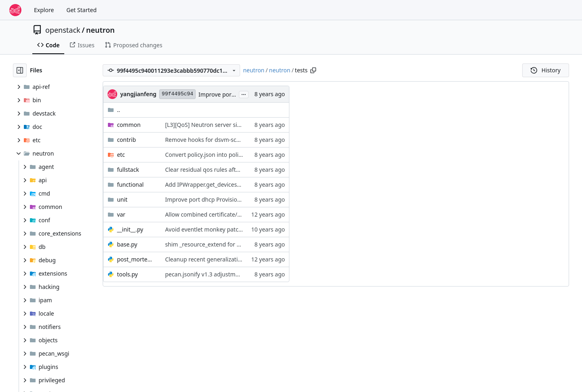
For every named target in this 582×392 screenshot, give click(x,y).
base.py (127, 244)
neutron (100, 30)
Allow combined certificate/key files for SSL (221, 214)
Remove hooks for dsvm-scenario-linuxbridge (225, 140)
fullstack (128, 170)
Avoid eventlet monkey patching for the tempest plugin (238, 229)
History (546, 70)
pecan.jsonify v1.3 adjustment (205, 274)
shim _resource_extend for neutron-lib (215, 244)
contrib (126, 140)
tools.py (127, 274)
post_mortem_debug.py (137, 259)
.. (114, 110)
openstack (63, 30)
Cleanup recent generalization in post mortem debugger (240, 259)
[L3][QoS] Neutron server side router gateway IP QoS (235, 125)
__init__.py (130, 229)
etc (121, 155)
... (244, 94)
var (121, 214)
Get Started (81, 10)
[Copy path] (313, 70)
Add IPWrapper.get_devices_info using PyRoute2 (229, 184)
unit (122, 199)
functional (130, 184)
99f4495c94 (177, 94)
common (129, 125)
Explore (44, 10)
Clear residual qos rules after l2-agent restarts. (227, 170)
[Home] (15, 10)
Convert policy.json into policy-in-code (215, 155)
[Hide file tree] (20, 70)
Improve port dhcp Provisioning (207, 199)
